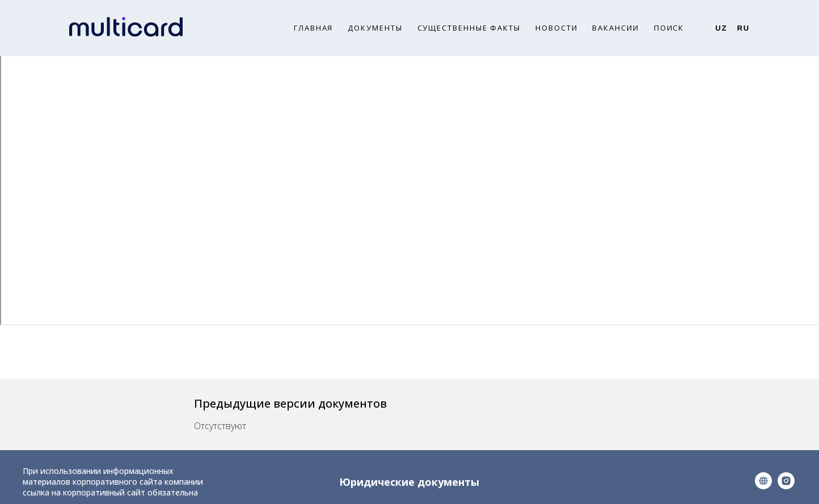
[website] (763, 486)
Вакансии (615, 28)
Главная (313, 28)
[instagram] (786, 486)
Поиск (669, 28)
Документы (375, 28)
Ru (743, 28)
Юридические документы (409, 482)
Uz (721, 28)
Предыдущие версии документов (290, 403)
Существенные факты (469, 28)
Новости (556, 28)
